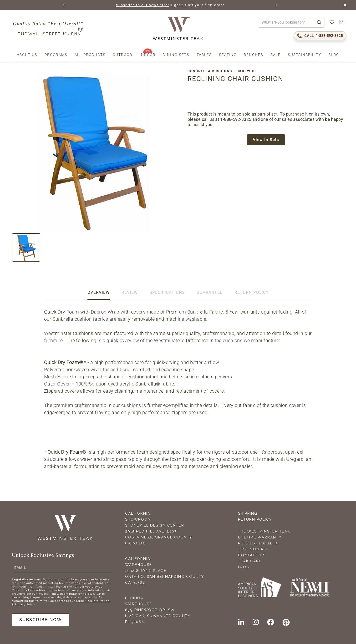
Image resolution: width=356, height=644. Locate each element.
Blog (334, 55)
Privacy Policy (25, 605)
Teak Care (250, 561)
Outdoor (123, 55)
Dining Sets (176, 55)
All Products (90, 55)
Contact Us (252, 555)
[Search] (319, 22)
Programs (56, 55)
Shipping (248, 513)
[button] (64, 5)
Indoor (148, 55)
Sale (276, 55)
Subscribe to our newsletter (156, 5)
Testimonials (253, 549)
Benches (254, 55)
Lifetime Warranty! (260, 537)
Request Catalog (259, 543)
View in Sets (266, 140)
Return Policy (255, 519)
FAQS (244, 567)
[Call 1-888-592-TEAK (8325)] (320, 36)
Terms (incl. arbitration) (93, 601)
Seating (228, 55)
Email (20, 568)
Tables (204, 55)
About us (27, 55)
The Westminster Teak (264, 531)
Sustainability (305, 55)
